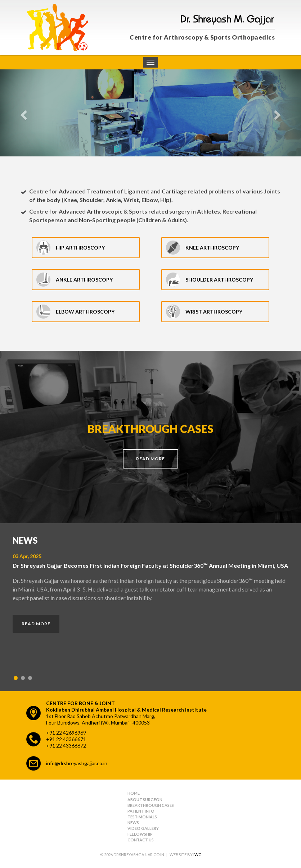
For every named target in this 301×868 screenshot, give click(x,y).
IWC (197, 855)
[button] (23, 113)
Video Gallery (143, 828)
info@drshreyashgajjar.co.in (77, 763)
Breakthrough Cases (151, 805)
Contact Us (141, 840)
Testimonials (142, 817)
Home (134, 793)
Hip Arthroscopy (80, 248)
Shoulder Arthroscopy (219, 280)
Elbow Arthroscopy (85, 312)
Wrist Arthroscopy (214, 312)
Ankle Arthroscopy (84, 280)
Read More (150, 459)
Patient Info (141, 811)
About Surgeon (145, 800)
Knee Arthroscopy (212, 248)
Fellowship (140, 834)
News (133, 823)
